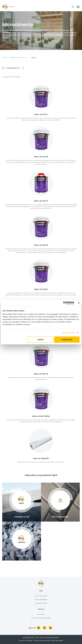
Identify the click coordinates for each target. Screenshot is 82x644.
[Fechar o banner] (79, 303)
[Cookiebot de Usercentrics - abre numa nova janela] (65, 303)
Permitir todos (67, 339)
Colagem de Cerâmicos (18, 58)
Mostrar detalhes (69, 333)
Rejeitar (41, 339)
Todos (5, 58)
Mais (34, 58)
